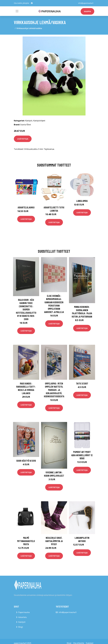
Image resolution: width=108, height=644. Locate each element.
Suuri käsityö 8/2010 (26, 461)
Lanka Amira (82, 201)
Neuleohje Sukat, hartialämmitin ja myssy (54, 541)
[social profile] (32, 3)
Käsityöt (29, 121)
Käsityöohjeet (39, 121)
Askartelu (22, 617)
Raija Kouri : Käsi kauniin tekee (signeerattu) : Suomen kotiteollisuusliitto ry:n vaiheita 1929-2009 (26, 309)
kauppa (87, 11)
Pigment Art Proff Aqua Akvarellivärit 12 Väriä (82, 455)
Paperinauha (24, 612)
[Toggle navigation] (17, 11)
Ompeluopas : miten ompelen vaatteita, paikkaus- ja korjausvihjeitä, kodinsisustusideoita (54, 390)
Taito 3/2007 (82, 383)
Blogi (21, 627)
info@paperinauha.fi (86, 3)
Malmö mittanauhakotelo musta (26, 541)
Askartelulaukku (26, 207)
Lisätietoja (23, 139)
